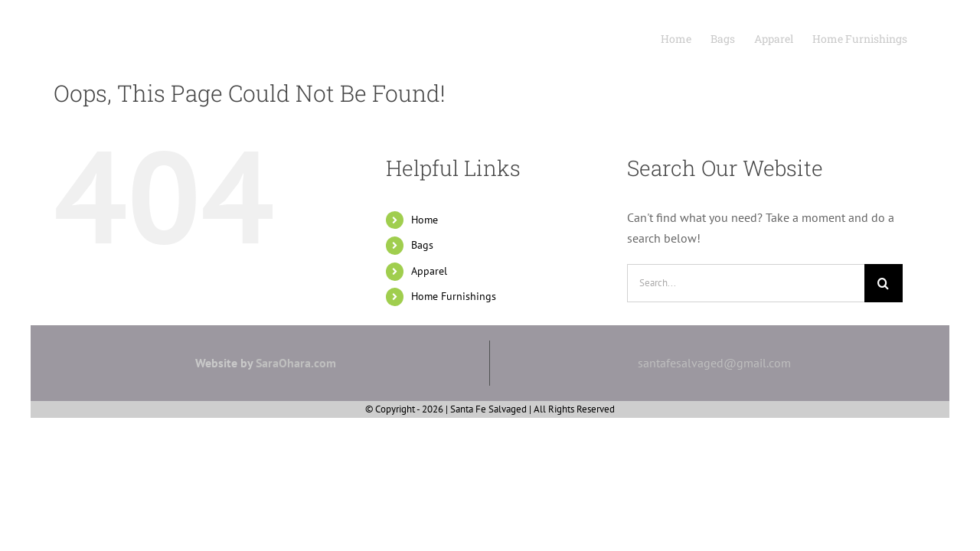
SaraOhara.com (296, 363)
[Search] (884, 283)
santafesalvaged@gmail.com (714, 363)
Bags (422, 245)
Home (425, 220)
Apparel (429, 271)
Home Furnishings (454, 296)
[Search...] (746, 283)
